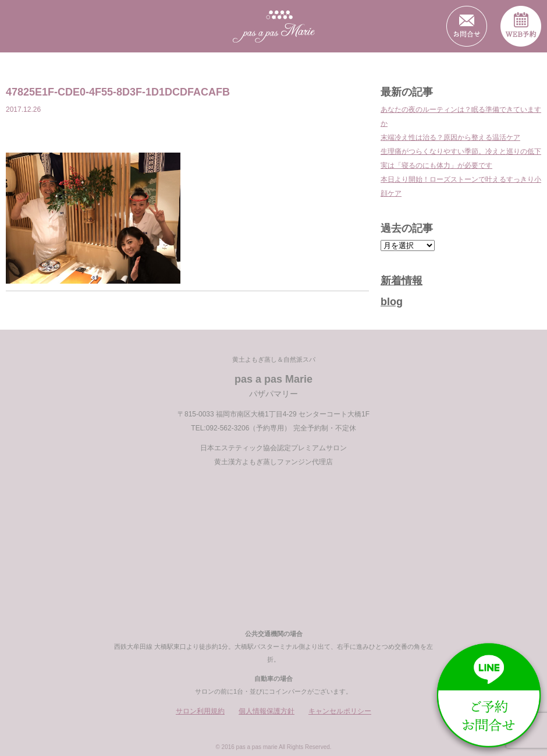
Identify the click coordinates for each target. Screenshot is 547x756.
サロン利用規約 (200, 711)
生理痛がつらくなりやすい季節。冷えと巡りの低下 (461, 151)
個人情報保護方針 (267, 711)
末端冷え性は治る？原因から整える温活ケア (450, 137)
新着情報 (402, 281)
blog (392, 302)
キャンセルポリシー (340, 711)
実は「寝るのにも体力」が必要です (436, 165)
